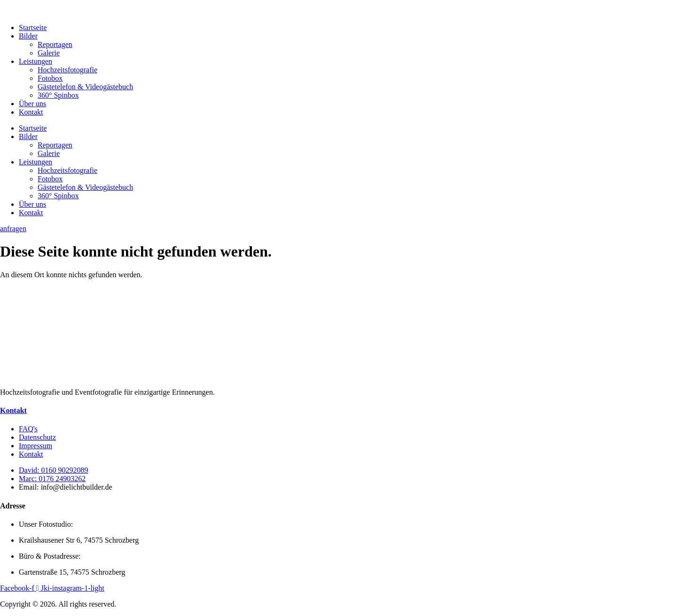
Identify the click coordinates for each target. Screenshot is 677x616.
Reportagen (55, 44)
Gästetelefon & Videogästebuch (85, 87)
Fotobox (50, 78)
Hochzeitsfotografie (67, 70)
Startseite (33, 27)
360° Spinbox (58, 95)
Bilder (28, 36)
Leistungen (35, 61)
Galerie (49, 53)
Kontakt (31, 112)
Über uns (32, 104)
